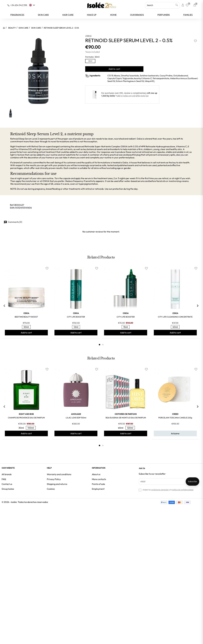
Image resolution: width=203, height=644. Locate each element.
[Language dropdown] (32, 5)
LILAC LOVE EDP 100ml (76, 418)
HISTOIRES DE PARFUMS (126, 414)
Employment (98, 489)
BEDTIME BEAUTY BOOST (26, 317)
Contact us (7, 484)
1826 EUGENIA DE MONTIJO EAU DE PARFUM (126, 418)
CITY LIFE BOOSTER (76, 317)
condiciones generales (160, 490)
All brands (7, 474)
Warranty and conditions (59, 474)
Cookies (51, 489)
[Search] (162, 5)
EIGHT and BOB (26, 414)
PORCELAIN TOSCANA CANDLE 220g (175, 418)
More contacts (99, 479)
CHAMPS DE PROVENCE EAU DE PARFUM (26, 418)
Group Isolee (8, 489)
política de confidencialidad (183, 490)
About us (96, 474)
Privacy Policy (54, 479)
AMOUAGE (76, 414)
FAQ (4, 479)
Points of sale (98, 484)
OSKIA (88, 36)
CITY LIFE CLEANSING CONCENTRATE (175, 317)
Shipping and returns (57, 484)
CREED (175, 414)
